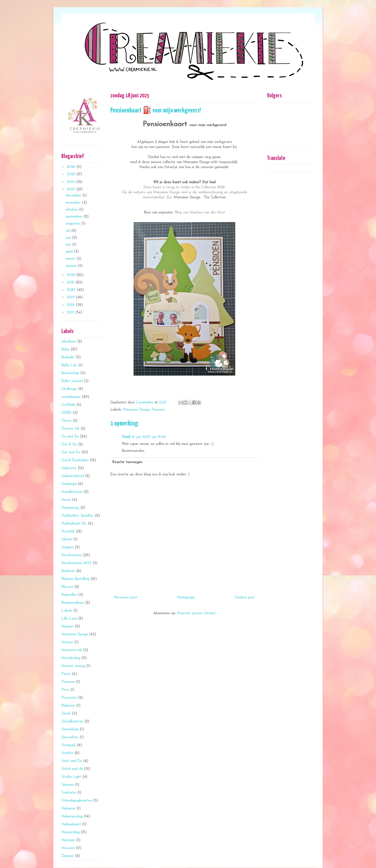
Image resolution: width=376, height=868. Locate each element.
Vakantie (68, 809)
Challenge (69, 389)
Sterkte (67, 753)
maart (71, 259)
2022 (72, 275)
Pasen (66, 674)
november (74, 203)
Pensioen (158, 410)
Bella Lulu (69, 365)
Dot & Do (69, 445)
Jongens (68, 547)
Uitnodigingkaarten (77, 801)
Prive (65, 690)
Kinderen (68, 571)
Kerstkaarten (72, 555)
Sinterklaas (70, 729)
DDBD (66, 413)
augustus (73, 224)
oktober (72, 210)
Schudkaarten (72, 722)
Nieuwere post (126, 598)
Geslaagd (69, 484)
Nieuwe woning (73, 666)
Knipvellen (69, 595)
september (75, 217)
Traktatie (69, 793)
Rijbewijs (68, 706)
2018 (71, 305)
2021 (71, 283)
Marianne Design (136, 410)
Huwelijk (68, 532)
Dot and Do (71, 452)
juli (68, 231)
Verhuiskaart (71, 824)
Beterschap (70, 373)
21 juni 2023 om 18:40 (149, 437)
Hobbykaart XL (74, 524)
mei (69, 245)
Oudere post (245, 598)
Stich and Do (72, 761)
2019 (71, 298)
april (70, 252)
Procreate (69, 698)
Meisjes (67, 642)
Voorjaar (68, 840)
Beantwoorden (133, 451)
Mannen (68, 627)
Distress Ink (70, 429)
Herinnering (70, 508)
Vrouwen (68, 848)
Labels (67, 611)
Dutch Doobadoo (75, 460)
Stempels (69, 745)
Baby (65, 350)
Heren (66, 500)
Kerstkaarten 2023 (76, 563)
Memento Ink (72, 650)
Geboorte (69, 468)
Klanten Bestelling (75, 579)
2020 (72, 290)
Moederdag (71, 658)
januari (72, 266)
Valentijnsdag (72, 817)
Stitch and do (72, 769)
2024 (72, 182)
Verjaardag (70, 832)
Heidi (126, 437)
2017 (71, 313)
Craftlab (68, 405)
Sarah (66, 714)
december (74, 196)
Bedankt (68, 357)
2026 (72, 167)
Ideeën (67, 540)
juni (69, 238)
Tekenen (68, 785)
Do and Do (70, 437)
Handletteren (72, 492)
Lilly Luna (69, 619)
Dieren (66, 421)
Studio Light (71, 777)
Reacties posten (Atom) (196, 613)
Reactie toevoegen (127, 462)
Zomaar (68, 856)
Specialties (70, 737)
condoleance (71, 397)
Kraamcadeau (73, 603)
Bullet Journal (72, 381)
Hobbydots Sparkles (78, 516)
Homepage (186, 598)
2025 (72, 174)
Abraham (69, 342)
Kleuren (67, 587)
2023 (72, 190)
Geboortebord (73, 476)
